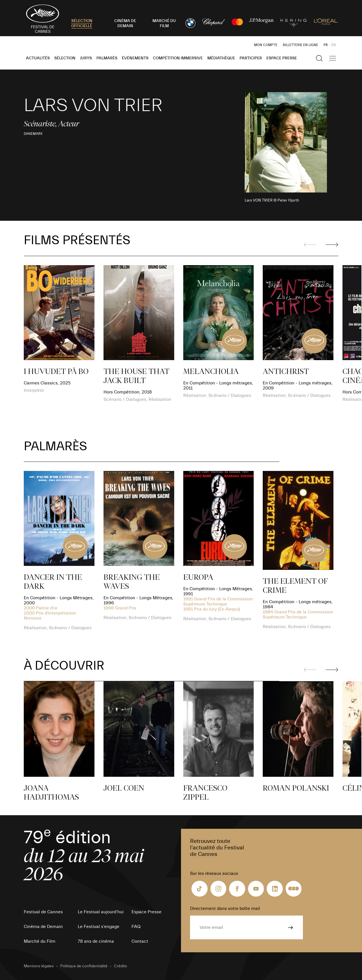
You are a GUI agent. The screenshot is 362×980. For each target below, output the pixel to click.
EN (334, 45)
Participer (251, 58)
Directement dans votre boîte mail (225, 908)
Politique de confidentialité (84, 966)
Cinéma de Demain (43, 927)
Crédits (120, 966)
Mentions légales (39, 966)
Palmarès (107, 58)
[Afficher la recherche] (319, 58)
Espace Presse (282, 58)
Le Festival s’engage (99, 927)
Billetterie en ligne (300, 45)
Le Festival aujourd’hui (101, 912)
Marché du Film (40, 941)
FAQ (136, 927)
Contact (140, 941)
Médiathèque (221, 58)
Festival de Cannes (43, 912)
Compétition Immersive (178, 58)
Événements (135, 58)
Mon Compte (266, 45)
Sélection (65, 58)
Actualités (38, 58)
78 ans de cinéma (96, 941)
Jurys (86, 58)
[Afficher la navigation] (333, 58)
